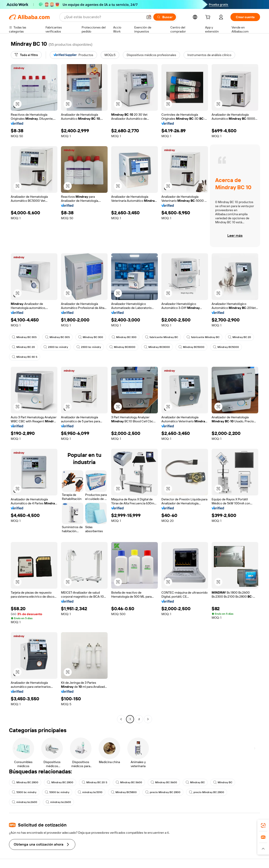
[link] (263, 825)
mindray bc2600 (25, 802)
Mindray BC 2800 (25, 782)
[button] (149, 17)
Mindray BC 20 (240, 337)
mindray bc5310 (90, 792)
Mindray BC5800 (124, 792)
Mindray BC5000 (191, 347)
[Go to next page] (148, 719)
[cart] (209, 18)
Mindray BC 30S (24, 337)
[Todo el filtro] (26, 55)
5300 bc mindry (24, 792)
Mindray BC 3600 (129, 782)
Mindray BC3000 (122, 347)
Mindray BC (195, 782)
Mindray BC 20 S (94, 782)
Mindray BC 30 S (25, 357)
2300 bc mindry (56, 347)
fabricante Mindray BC (162, 337)
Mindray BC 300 (91, 337)
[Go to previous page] (121, 719)
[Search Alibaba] (103, 17)
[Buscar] (165, 17)
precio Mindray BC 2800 (163, 792)
